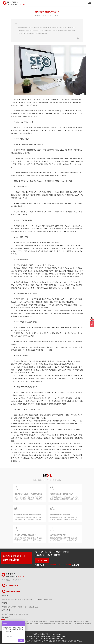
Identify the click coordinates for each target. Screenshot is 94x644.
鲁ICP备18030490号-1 (60, 636)
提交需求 (41, 560)
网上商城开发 (48, 600)
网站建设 (5, 596)
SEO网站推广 (6, 607)
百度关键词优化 (33, 607)
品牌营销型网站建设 (7, 600)
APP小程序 (6, 610)
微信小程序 (5, 614)
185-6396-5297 (51, 565)
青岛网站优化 (66, 455)
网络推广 (5, 603)
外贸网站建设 (19, 600)
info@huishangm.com (57, 639)
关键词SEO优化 (22, 607)
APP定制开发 (14, 614)
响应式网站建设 (38, 600)
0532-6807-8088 (65, 565)
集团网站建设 (28, 600)
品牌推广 (14, 607)
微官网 (21, 614)
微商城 (26, 614)
